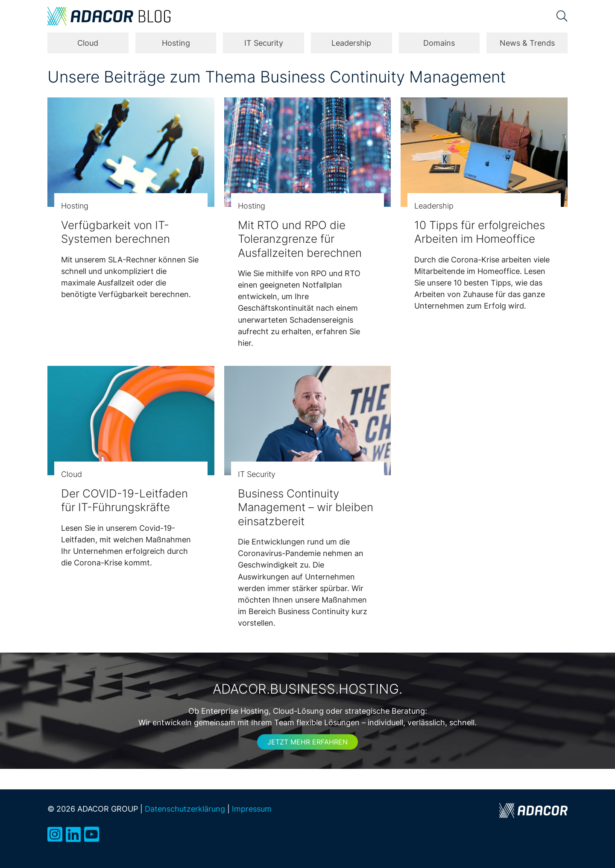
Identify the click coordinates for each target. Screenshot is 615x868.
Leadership (351, 43)
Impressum (252, 809)
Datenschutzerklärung (185, 809)
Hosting (176, 43)
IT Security (264, 43)
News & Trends (527, 43)
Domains (439, 43)
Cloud (88, 43)
